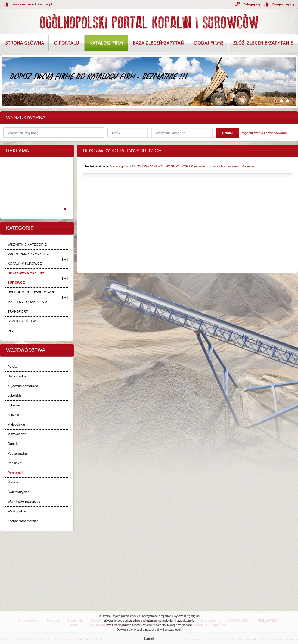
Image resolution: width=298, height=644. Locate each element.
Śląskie (13, 482)
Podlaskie (15, 463)
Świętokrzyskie (19, 492)
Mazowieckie (17, 434)
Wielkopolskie (18, 511)
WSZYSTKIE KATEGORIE (27, 245)
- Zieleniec (247, 166)
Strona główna (121, 166)
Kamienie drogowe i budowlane (214, 166)
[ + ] (65, 259)
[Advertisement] (36, 193)
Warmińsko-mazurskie (24, 502)
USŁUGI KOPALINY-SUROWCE (31, 292)
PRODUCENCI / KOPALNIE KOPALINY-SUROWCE (28, 259)
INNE (11, 331)
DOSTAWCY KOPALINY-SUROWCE (26, 278)
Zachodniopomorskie (23, 521)
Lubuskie (14, 405)
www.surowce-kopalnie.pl (32, 4)
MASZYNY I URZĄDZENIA (27, 302)
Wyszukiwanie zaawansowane (264, 133)
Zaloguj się (252, 4)
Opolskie (14, 444)
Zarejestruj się (283, 4)
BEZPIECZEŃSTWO (23, 321)
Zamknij (149, 639)
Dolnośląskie (17, 376)
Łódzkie (13, 415)
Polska (12, 367)
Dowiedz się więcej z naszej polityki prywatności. (149, 630)
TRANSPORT (18, 311)
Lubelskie (14, 395)
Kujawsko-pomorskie (23, 386)
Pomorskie (16, 473)
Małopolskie (16, 424)
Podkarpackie (18, 453)
